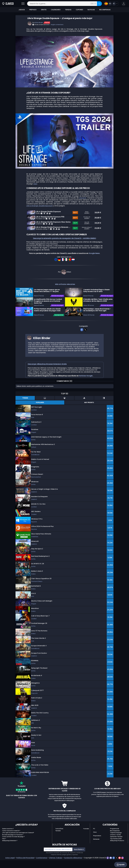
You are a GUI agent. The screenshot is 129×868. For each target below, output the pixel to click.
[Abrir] (23, 4)
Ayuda (121, 865)
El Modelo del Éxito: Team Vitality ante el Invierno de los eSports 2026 (98, 310)
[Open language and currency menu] (111, 4)
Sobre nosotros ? (8, 838)
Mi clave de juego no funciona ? (13, 844)
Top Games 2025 (116, 848)
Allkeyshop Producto (117, 850)
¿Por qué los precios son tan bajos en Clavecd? (18, 842)
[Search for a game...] (64, 4)
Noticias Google (86, 385)
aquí (35, 184)
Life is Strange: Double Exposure (39, 206)
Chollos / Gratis (115, 844)
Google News (94, 263)
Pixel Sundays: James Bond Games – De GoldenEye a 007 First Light (97, 319)
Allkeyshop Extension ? (10, 850)
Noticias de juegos (57, 305)
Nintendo (96, 849)
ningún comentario (57, 25)
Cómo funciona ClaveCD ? (11, 840)
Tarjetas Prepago (116, 842)
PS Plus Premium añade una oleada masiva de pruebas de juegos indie (47, 319)
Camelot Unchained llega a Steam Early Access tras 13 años (96, 300)
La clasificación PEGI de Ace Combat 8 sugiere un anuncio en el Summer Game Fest (48, 311)
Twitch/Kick (59, 838)
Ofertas (47, 23)
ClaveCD (83, 198)
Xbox (95, 842)
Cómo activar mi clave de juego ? (13, 846)
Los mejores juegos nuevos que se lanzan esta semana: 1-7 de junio (47, 300)
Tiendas (58, 840)
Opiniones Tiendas (116, 846)
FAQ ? (4, 848)
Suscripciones (59, 325)
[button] (124, 4)
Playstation (97, 845)
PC (94, 838)
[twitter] (85, 339)
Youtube (86, 838)
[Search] (99, 4)
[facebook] (82, 339)
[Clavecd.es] (8, 4)
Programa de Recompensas (115, 839)
